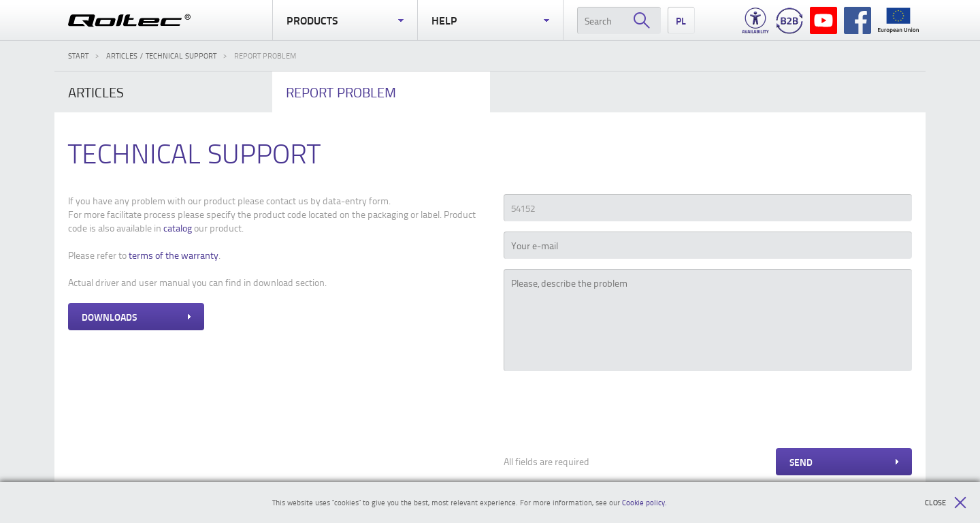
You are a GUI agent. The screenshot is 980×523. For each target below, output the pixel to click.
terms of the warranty (174, 255)
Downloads (136, 317)
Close (946, 503)
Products (345, 20)
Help (490, 20)
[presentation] (607, 411)
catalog (178, 228)
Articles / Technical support (161, 56)
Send (844, 462)
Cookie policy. (644, 502)
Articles (96, 92)
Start (78, 56)
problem (341, 92)
